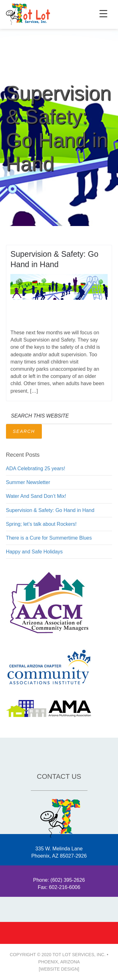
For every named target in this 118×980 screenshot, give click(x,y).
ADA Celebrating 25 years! (36, 468)
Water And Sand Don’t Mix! (36, 496)
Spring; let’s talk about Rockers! (41, 524)
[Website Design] (59, 969)
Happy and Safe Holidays (34, 552)
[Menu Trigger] (103, 13)
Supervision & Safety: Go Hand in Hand (50, 510)
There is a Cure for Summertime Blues (49, 538)
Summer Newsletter (28, 482)
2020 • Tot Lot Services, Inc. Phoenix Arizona (28, 14)
